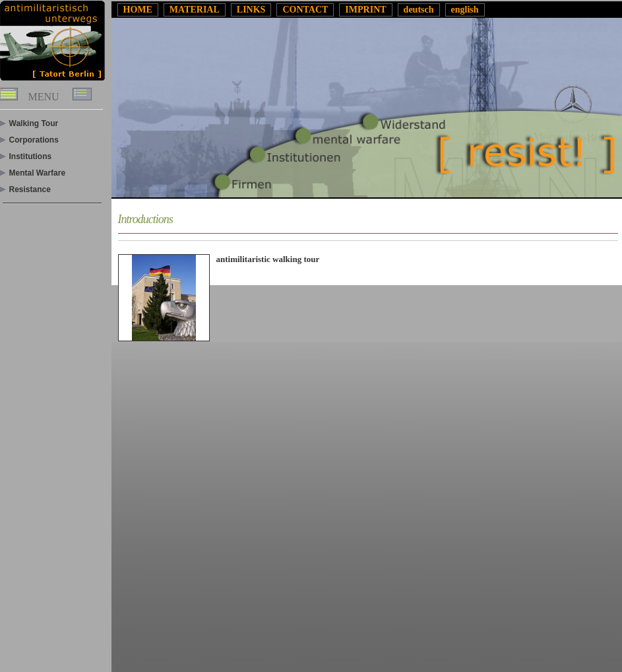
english (465, 10)
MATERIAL (195, 10)
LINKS (251, 10)
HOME (138, 10)
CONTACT (305, 10)
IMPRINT (365, 10)
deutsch (419, 10)
